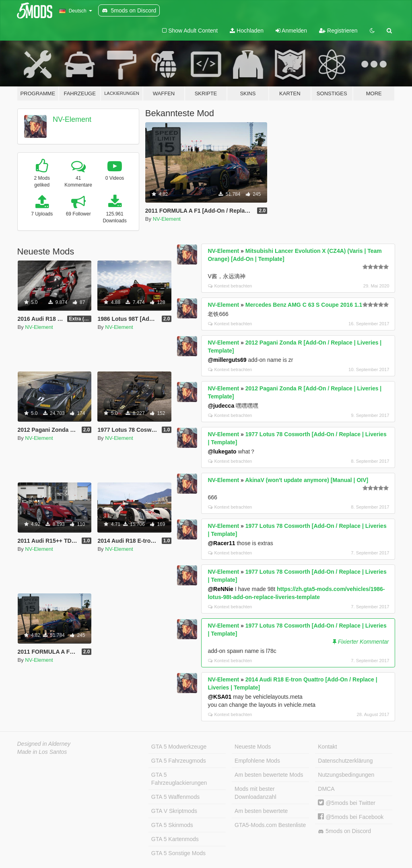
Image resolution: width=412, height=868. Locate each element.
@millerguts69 (227, 360)
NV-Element (72, 119)
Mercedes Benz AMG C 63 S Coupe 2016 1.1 (304, 305)
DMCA (326, 789)
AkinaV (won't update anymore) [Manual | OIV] (307, 480)
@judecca (221, 406)
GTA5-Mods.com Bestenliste (270, 825)
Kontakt (327, 747)
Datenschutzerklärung (345, 761)
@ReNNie (220, 589)
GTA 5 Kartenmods (175, 839)
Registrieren (338, 31)
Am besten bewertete (261, 811)
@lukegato (222, 451)
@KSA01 (219, 697)
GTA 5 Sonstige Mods (178, 853)
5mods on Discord (344, 831)
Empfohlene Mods (257, 761)
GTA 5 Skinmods (172, 825)
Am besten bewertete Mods (269, 775)
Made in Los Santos (42, 752)
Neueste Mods (253, 747)
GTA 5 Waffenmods (175, 797)
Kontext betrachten (230, 286)
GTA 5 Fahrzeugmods (179, 761)
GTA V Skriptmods (174, 811)
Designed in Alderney (44, 744)
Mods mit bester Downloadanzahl (255, 793)
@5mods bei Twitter (347, 803)
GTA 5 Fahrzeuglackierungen (179, 779)
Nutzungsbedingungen (346, 775)
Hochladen (247, 31)
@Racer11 (221, 543)
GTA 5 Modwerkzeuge (179, 747)
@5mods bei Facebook (351, 817)
